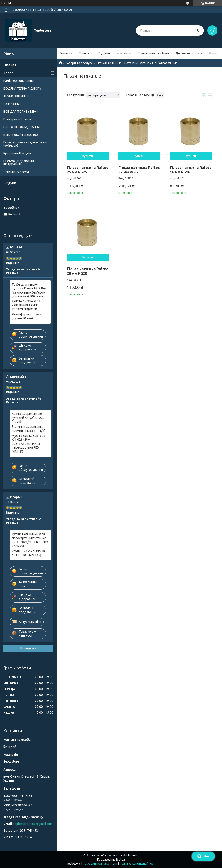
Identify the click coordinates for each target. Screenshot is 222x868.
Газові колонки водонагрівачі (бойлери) (25, 144)
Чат (203, 856)
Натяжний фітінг (137, 63)
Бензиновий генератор (21, 135)
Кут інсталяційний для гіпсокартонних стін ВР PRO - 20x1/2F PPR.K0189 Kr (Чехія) (30, 540)
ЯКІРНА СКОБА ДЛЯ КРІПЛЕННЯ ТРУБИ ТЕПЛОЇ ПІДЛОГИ (26, 305)
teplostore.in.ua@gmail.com (33, 824)
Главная (10, 65)
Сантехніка (12, 104)
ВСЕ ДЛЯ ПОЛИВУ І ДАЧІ (21, 112)
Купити (88, 156)
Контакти (124, 53)
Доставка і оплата (189, 53)
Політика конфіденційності (138, 864)
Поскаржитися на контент (100, 864)
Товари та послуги (79, 63)
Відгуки (104, 53)
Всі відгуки (28, 648)
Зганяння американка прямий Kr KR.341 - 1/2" (29, 429)
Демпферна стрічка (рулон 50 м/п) (26, 316)
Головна (66, 53)
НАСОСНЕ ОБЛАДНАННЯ (22, 127)
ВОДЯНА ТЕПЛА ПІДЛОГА (22, 88)
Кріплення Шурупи (17, 153)
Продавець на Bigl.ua (111, 859)
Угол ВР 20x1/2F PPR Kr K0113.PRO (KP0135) (29, 553)
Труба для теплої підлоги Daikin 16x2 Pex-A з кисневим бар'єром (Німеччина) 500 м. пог (30, 291)
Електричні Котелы (18, 119)
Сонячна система (16, 172)
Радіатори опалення (18, 81)
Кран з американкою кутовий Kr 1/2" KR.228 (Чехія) (28, 418)
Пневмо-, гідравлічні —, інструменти (21, 163)
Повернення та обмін (153, 53)
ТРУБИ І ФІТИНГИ (109, 63)
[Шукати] (199, 30)
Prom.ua (133, 855)
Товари (84, 53)
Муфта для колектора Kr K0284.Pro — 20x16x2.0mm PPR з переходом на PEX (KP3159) (28, 444)
